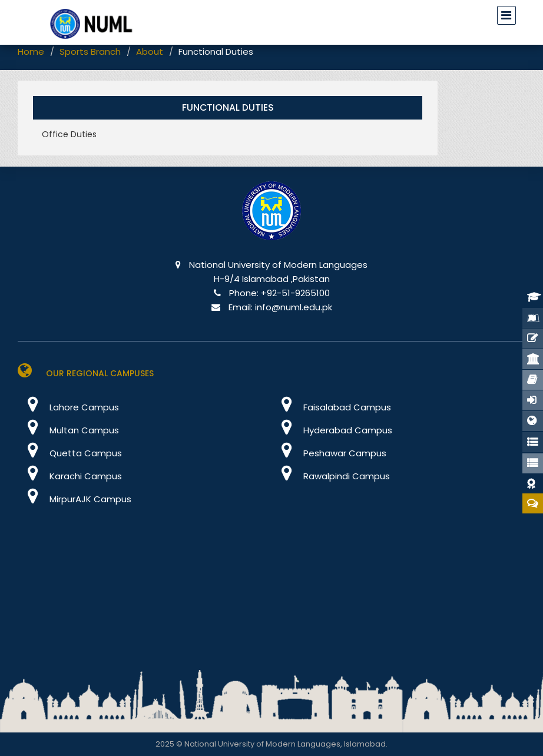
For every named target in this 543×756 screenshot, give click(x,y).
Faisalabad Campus (331, 407)
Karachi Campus (70, 476)
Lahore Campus (68, 407)
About (150, 52)
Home (31, 52)
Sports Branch (90, 52)
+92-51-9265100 (295, 293)
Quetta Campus (70, 453)
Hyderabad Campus (332, 430)
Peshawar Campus (329, 453)
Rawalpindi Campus (331, 476)
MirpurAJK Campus (75, 499)
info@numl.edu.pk (294, 307)
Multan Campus (68, 430)
